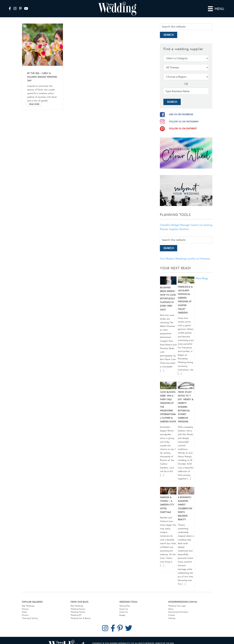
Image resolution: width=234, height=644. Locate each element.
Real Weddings (28, 601)
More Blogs (202, 273)
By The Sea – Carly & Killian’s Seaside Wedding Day (42, 72)
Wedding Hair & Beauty (81, 613)
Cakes (24, 607)
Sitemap (172, 613)
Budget (122, 610)
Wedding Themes (78, 607)
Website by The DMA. (165, 639)
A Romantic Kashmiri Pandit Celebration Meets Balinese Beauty (185, 504)
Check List (124, 607)
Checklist (165, 220)
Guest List (197, 220)
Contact (172, 610)
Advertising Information (178, 607)
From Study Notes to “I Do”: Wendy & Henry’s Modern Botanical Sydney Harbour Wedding (186, 402)
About (171, 604)
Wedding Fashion (78, 604)
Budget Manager (181, 220)
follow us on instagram (184, 117)
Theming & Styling (30, 613)
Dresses (25, 604)
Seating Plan (125, 601)
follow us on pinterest (183, 124)
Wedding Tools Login (177, 601)
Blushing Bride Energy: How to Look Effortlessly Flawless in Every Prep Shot (168, 294)
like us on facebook (181, 110)
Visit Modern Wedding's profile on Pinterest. (185, 254)
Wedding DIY (76, 610)
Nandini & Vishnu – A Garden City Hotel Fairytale (167, 500)
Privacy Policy (110, 642)
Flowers (25, 610)
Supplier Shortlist (179, 224)
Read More (34, 99)
